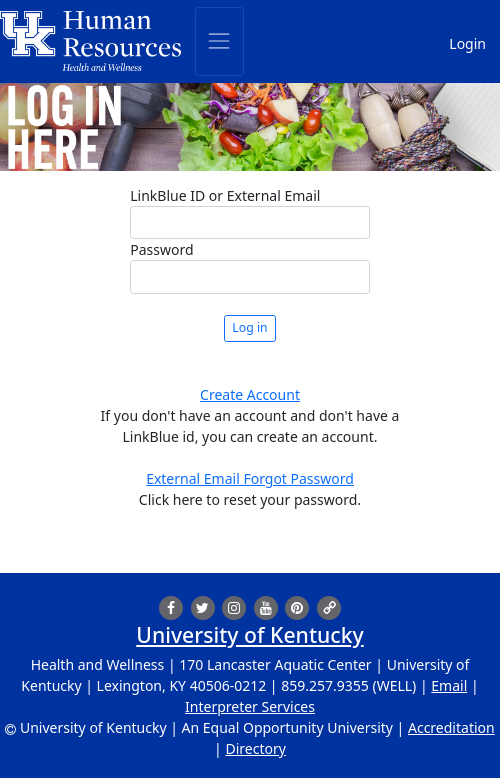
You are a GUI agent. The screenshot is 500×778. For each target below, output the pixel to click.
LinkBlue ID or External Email (225, 195)
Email (449, 685)
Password (161, 249)
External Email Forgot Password (250, 478)
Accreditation (451, 727)
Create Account (250, 394)
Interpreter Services (250, 706)
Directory (255, 748)
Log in (249, 327)
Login (467, 43)
